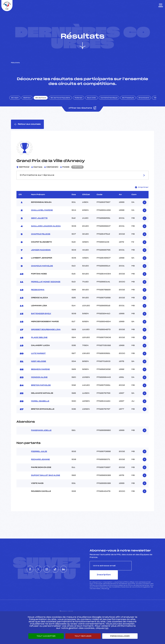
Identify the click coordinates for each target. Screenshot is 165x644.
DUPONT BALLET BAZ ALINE (46, 479)
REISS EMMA (38, 293)
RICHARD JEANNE (40, 463)
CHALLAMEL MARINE (42, 214)
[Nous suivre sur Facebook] (22, 568)
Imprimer (142, 191)
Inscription (143, 569)
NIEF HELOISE (39, 365)
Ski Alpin (17, 101)
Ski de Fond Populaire (63, 101)
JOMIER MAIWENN (41, 253)
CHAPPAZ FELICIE (41, 238)
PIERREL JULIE (39, 455)
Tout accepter (46, 636)
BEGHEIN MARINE (40, 373)
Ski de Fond (43, 101)
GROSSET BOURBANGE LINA (46, 333)
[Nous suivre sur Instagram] (47, 568)
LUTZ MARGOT (38, 357)
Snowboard (146, 101)
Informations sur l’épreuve (82, 179)
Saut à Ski (94, 101)
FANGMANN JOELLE (41, 434)
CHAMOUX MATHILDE (42, 269)
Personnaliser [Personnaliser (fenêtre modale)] (120, 636)
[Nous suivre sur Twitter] (34, 568)
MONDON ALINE (39, 381)
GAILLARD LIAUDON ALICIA (46, 230)
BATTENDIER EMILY (41, 317)
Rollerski (81, 101)
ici (108, 583)
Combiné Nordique (111, 101)
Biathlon (29, 101)
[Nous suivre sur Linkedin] (72, 568)
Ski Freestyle (130, 101)
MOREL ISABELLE (40, 405)
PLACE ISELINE (39, 341)
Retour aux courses (28, 127)
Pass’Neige (70, 610)
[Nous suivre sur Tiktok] (59, 568)
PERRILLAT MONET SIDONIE (46, 285)
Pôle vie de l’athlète (120, 610)
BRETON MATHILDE (41, 389)
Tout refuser (83, 636)
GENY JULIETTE (39, 222)
